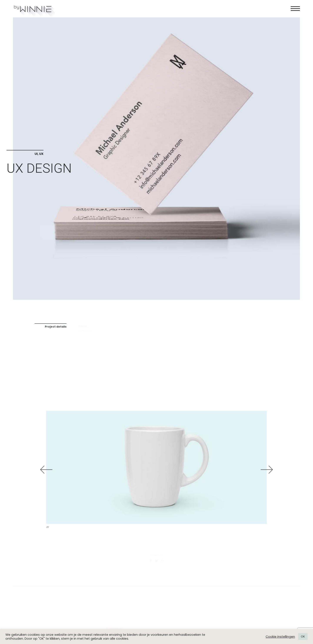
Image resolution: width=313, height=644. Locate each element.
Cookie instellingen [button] (280, 637)
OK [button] (303, 637)
